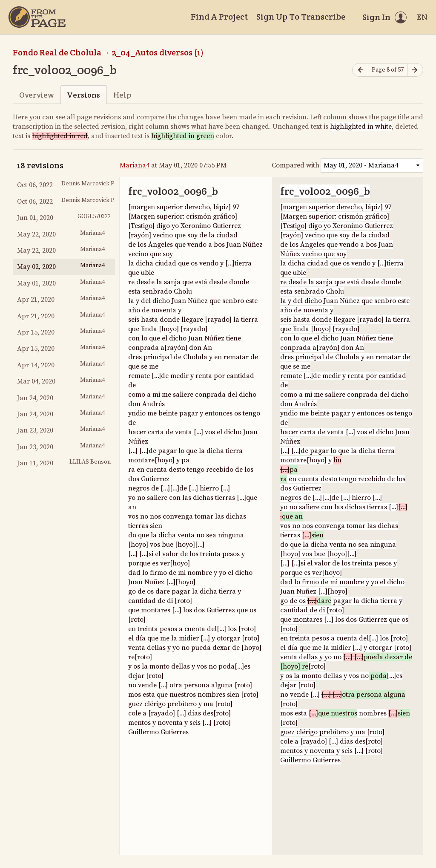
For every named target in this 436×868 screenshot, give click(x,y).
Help (122, 95)
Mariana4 (135, 165)
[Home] (37, 17)
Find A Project (219, 17)
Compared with (295, 165)
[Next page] (415, 70)
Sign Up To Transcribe (301, 17)
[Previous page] (360, 70)
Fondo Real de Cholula (57, 52)
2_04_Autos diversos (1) (158, 52)
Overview (36, 95)
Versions (83, 95)
